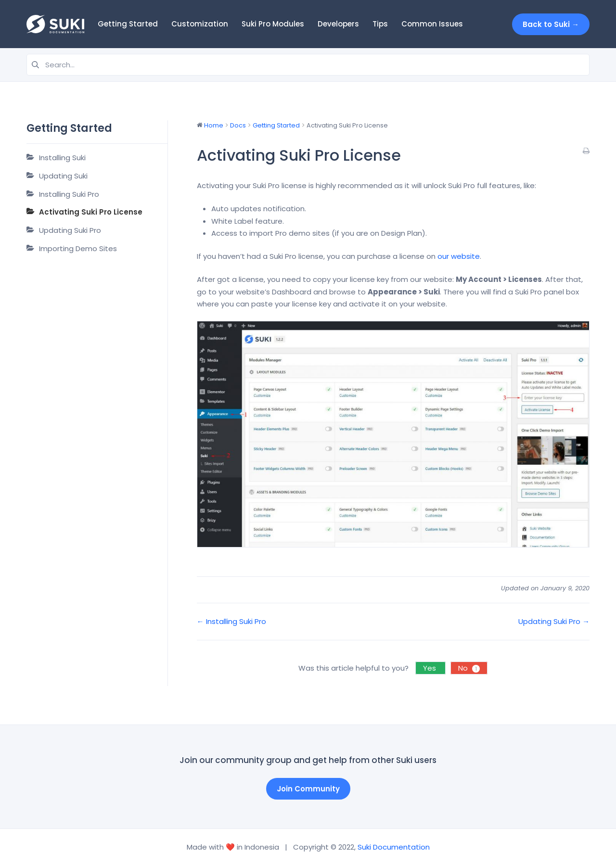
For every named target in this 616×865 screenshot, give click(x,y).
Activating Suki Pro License (91, 212)
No (469, 668)
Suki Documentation (394, 847)
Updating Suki (63, 176)
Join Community (308, 789)
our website (459, 256)
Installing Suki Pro (69, 194)
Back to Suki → (551, 24)
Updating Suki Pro (70, 230)
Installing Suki (62, 158)
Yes (430, 668)
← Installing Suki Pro (231, 621)
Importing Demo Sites (78, 248)
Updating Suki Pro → (554, 621)
